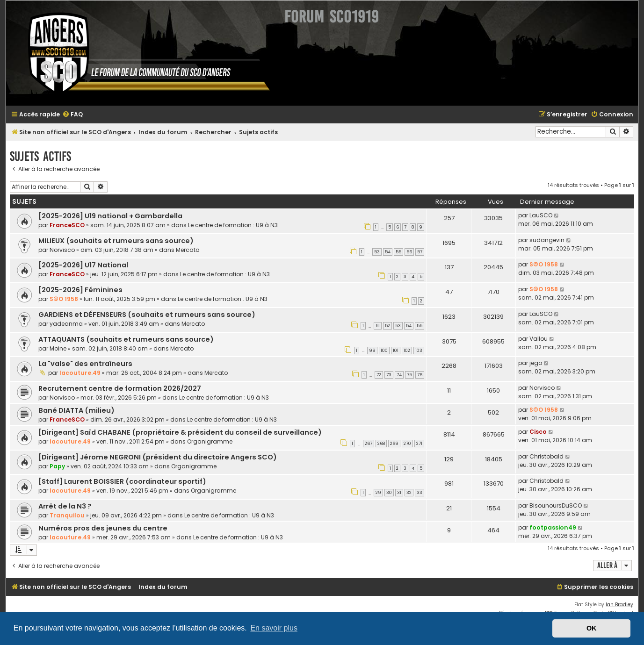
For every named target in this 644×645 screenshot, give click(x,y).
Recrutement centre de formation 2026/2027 (120, 388)
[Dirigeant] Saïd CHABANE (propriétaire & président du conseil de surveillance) (180, 432)
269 (394, 444)
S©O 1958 (544, 264)
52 (387, 326)
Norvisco (62, 250)
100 (384, 351)
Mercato (188, 250)
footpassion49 (553, 527)
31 (399, 493)
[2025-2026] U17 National (83, 265)
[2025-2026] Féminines (80, 290)
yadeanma (66, 324)
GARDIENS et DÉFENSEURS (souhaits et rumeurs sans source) (147, 315)
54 (388, 252)
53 (377, 252)
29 (378, 493)
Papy (57, 466)
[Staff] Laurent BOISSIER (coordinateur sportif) (122, 481)
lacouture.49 (80, 373)
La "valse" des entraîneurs (85, 364)
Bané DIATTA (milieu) (76, 410)
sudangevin (547, 240)
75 (409, 375)
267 (369, 444)
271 (419, 444)
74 (399, 375)
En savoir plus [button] (274, 628)
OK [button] (592, 628)
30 (389, 493)
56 (409, 252)
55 (398, 252)
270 (407, 444)
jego (536, 363)
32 (409, 493)
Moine (58, 348)
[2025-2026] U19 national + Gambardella (110, 216)
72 (379, 375)
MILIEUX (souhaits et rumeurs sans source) (116, 241)
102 (407, 351)
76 (420, 375)
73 (389, 375)
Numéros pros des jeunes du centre (103, 528)
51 (378, 326)
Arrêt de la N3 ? (65, 506)
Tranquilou (67, 515)
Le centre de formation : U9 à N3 (233, 225)
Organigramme (210, 441)
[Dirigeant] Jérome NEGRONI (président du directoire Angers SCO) (158, 457)
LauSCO (541, 215)
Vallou (539, 339)
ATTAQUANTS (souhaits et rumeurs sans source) (126, 339)
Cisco (538, 432)
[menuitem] (72, 115)
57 (420, 252)
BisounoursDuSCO (556, 505)
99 (372, 351)
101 (396, 351)
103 (419, 351)
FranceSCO (67, 225)
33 (420, 493)
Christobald (546, 456)
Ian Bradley (619, 605)
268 (381, 444)
